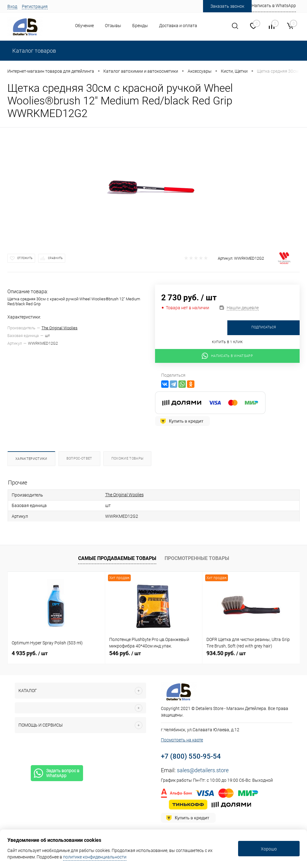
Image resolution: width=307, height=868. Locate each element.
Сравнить (55, 258)
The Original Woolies (60, 328)
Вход (12, 6)
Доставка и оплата (178, 26)
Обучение (84, 26)
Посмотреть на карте (182, 740)
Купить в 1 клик (227, 342)
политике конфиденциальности (95, 857)
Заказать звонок (227, 6)
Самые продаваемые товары (117, 558)
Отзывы (113, 26)
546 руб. (125, 653)
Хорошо (269, 849)
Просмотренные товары (197, 558)
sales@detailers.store (203, 770)
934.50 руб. (226, 653)
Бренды (140, 26)
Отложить (25, 258)
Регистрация (35, 6)
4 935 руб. (30, 653)
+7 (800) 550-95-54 (191, 756)
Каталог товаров (34, 51)
